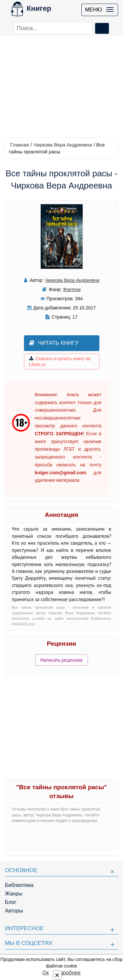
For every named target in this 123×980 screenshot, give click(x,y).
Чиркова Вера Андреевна (63, 145)
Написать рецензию (62, 660)
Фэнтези (72, 289)
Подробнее (67, 973)
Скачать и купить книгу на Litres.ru (60, 362)
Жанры (14, 894)
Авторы (14, 911)
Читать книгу (54, 343)
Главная (20, 145)
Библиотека (19, 885)
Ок (45, 973)
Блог (11, 902)
